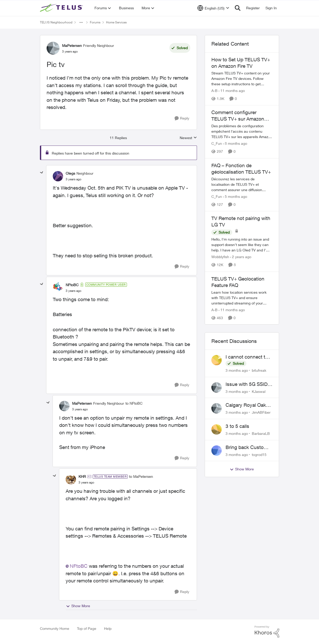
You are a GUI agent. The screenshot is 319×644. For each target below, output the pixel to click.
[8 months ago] (235, 144)
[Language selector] (213, 8)
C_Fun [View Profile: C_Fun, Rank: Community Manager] (217, 144)
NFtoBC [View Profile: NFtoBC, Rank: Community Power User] (72, 285)
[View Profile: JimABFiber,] (217, 408)
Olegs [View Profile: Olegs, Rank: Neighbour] (70, 173)
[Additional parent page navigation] (81, 22)
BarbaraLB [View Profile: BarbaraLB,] (261, 433)
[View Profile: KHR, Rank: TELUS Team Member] (71, 479)
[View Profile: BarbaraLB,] (217, 429)
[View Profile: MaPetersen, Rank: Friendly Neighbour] (53, 48)
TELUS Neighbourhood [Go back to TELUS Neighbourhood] (56, 22)
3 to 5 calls (237, 426)
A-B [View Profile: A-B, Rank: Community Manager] (214, 91)
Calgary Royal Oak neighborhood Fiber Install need (247, 405)
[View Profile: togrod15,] (217, 451)
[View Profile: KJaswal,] (217, 387)
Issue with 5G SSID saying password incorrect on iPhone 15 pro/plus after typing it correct (247, 384)
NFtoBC (79, 566)
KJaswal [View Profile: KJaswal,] (259, 391)
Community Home (55, 628)
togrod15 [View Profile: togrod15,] (259, 454)
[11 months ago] (232, 91)
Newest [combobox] (188, 138)
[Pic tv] (74, 179)
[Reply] (182, 118)
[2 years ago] (241, 257)
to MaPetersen (141, 476)
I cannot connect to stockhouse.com (247, 357)
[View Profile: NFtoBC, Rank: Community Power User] (58, 287)
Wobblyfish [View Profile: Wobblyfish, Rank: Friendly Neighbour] (220, 257)
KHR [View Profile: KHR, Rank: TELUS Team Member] (82, 476)
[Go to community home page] (62, 8)
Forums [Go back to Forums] (95, 22)
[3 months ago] (237, 370)
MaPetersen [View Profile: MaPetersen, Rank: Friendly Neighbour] (72, 45)
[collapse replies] (42, 173)
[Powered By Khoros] (267, 632)
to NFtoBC (134, 403)
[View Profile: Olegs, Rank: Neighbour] (58, 176)
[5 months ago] (235, 196)
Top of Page (87, 628)
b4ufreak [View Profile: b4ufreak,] (259, 370)
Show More (78, 606)
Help (108, 628)
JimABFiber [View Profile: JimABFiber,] (261, 412)
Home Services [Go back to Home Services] (116, 22)
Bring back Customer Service (249, 447)
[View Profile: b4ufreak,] (217, 360)
